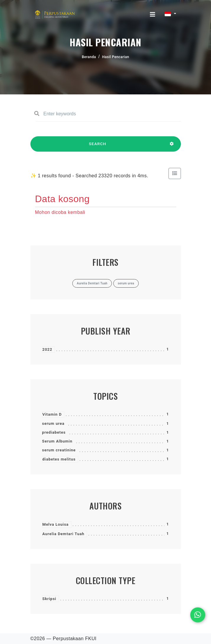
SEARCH (98, 147)
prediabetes (54, 432)
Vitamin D (52, 414)
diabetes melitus (59, 459)
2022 (48, 349)
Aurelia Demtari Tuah (63, 534)
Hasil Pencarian (116, 57)
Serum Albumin (57, 441)
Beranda (89, 57)
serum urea (53, 423)
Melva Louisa (56, 524)
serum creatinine (59, 450)
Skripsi (49, 599)
